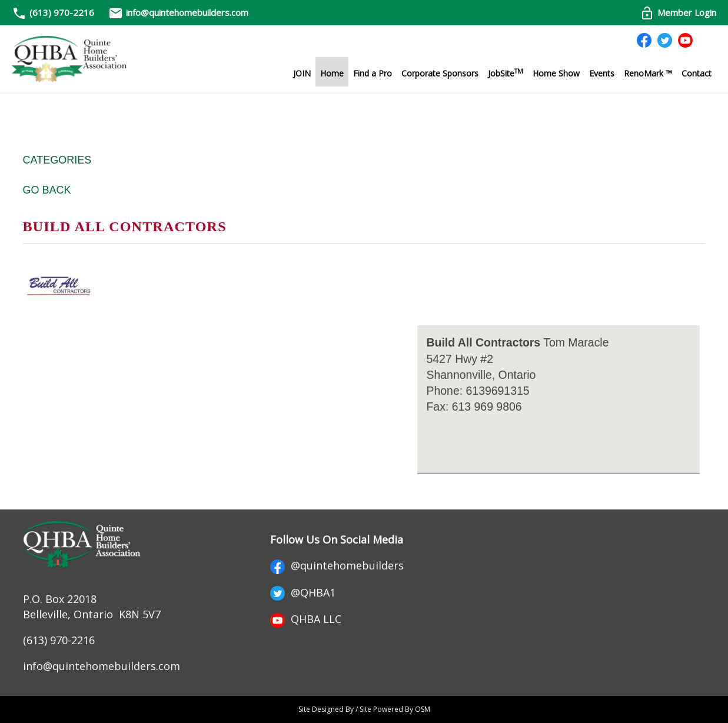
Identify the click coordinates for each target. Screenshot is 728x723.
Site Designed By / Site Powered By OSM (364, 709)
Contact (697, 73)
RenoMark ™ (648, 73)
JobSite (506, 73)
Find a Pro (373, 73)
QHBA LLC (306, 619)
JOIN (302, 73)
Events (602, 73)
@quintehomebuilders (337, 565)
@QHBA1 (303, 592)
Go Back (47, 190)
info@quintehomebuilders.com (178, 12)
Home (332, 73)
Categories (57, 160)
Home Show (556, 73)
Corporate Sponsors (440, 73)
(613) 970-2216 (62, 12)
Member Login (678, 12)
